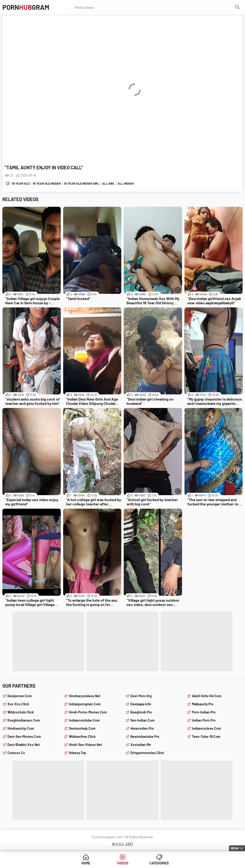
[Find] (238, 7)
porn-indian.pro (204, 712)
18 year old (21, 183)
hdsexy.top (78, 753)
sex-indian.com (142, 720)
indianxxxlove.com (206, 728)
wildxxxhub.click (21, 712)
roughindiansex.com (24, 720)
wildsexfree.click (82, 737)
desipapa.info (141, 704)
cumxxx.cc (16, 753)
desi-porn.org (141, 696)
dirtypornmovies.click (147, 753)
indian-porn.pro (204, 720)
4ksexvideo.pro (142, 728)
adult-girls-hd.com (207, 696)
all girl (108, 183)
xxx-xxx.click (18, 704)
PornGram (26, 7)
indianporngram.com (85, 704)
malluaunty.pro (203, 704)
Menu (235, 848)
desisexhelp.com (82, 728)
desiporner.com (20, 696)
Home (86, 863)
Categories (159, 863)
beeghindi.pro (141, 712)
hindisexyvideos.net (85, 696)
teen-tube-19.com (206, 737)
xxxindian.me (141, 745)
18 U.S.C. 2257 (122, 844)
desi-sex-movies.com (24, 737)
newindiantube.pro (145, 737)
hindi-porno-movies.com (88, 712)
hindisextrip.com (21, 728)
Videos (123, 863)
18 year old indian (47, 183)
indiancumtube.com (84, 720)
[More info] (57, 290)
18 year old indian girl (81, 183)
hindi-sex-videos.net (85, 745)
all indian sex (129, 183)
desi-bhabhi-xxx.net (24, 745)
